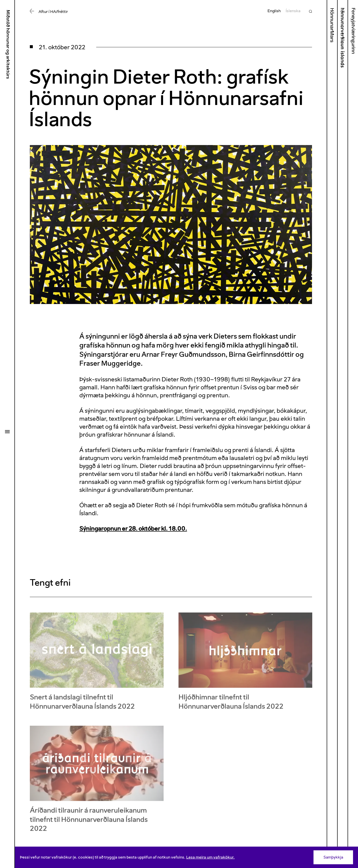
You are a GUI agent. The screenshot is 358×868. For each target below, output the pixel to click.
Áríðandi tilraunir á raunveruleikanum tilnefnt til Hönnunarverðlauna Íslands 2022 (89, 822)
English (274, 11)
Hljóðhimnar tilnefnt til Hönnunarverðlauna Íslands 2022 (231, 704)
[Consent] (186, 857)
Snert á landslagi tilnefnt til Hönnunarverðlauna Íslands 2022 (82, 704)
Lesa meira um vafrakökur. (210, 857)
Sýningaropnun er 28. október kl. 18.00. (133, 529)
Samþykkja (333, 857)
